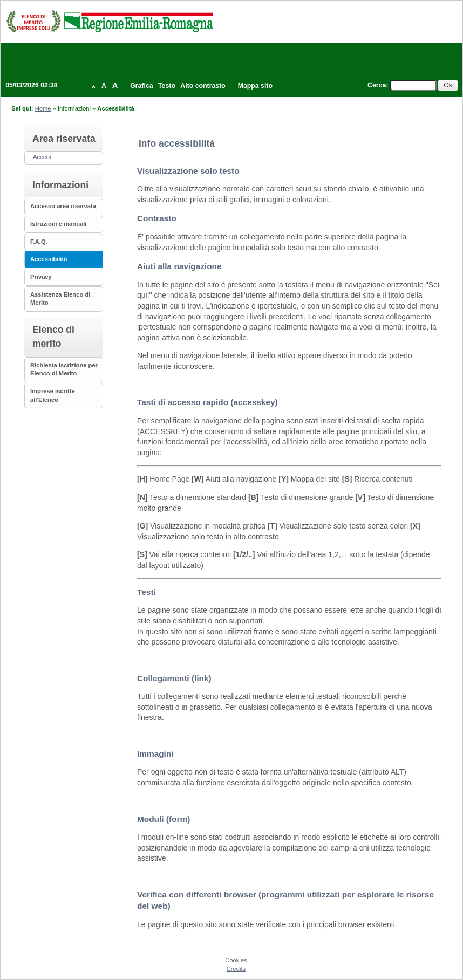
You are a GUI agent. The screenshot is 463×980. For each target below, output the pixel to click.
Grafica (141, 86)
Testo (167, 86)
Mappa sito (255, 86)
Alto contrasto (203, 86)
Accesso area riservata (63, 206)
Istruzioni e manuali (58, 224)
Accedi (42, 157)
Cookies (236, 960)
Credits (236, 969)
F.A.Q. (39, 242)
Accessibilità (49, 259)
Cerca (377, 85)
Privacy (41, 277)
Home (43, 108)
